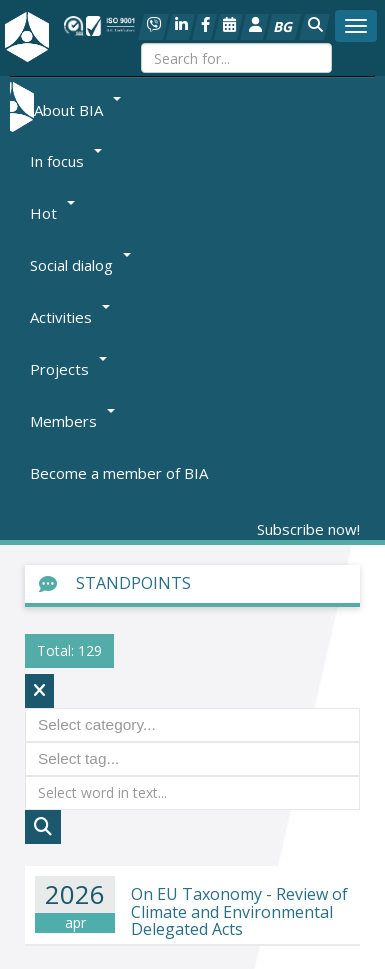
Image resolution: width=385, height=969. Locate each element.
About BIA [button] (77, 109)
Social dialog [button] (80, 265)
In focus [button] (66, 161)
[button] (314, 27)
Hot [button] (52, 213)
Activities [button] (70, 317)
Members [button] (72, 421)
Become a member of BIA (119, 473)
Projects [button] (68, 369)
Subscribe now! (308, 529)
